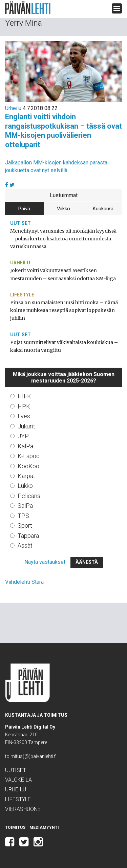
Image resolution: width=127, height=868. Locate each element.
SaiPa (25, 506)
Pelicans (29, 496)
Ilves (24, 416)
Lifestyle (22, 295)
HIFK (24, 396)
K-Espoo (29, 456)
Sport (25, 525)
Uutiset (20, 223)
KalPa (25, 446)
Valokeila (18, 780)
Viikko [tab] (63, 209)
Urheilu (13, 108)
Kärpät (26, 476)
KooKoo (28, 466)
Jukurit (26, 426)
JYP (23, 436)
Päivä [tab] (24, 209)
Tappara (28, 536)
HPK (24, 406)
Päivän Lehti (28, 8)
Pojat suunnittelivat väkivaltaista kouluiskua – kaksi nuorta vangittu (64, 346)
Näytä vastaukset (45, 562)
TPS (23, 516)
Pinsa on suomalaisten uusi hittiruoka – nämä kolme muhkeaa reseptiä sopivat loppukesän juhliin (64, 310)
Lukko (25, 486)
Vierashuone (23, 809)
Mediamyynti (44, 827)
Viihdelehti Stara (24, 582)
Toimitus (15, 827)
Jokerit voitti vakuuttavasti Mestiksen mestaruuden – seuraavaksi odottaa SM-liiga (63, 274)
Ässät (25, 545)
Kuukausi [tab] (103, 209)
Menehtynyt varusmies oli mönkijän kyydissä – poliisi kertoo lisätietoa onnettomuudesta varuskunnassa (63, 239)
